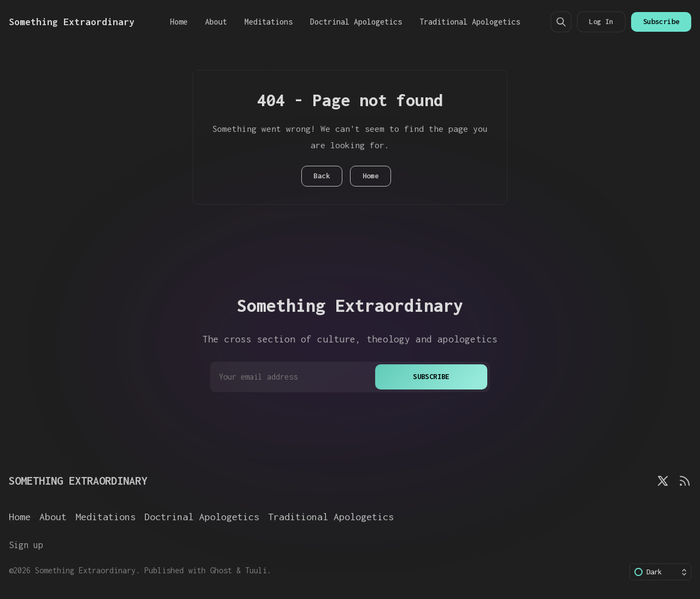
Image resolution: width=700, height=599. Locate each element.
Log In (601, 22)
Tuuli (256, 570)
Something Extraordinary (85, 570)
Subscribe (661, 22)
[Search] (561, 22)
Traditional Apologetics (470, 22)
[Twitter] (663, 481)
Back (322, 176)
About (216, 22)
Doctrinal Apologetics (356, 22)
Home (179, 22)
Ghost (221, 570)
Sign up (26, 545)
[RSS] (685, 481)
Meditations (269, 22)
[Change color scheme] (660, 572)
